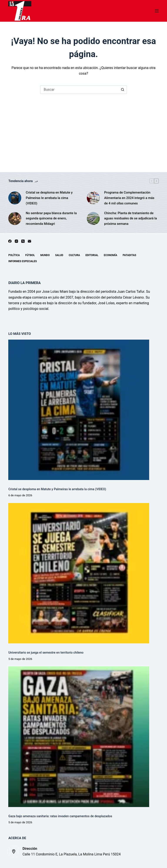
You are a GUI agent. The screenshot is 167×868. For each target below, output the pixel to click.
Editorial (92, 255)
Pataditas (129, 255)
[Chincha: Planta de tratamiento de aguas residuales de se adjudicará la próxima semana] (93, 219)
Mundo (45, 255)
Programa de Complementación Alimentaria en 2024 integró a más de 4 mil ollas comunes (129, 198)
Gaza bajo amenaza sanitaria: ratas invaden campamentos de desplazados (60, 816)
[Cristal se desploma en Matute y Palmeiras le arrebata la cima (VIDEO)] (15, 198)
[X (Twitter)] (23, 241)
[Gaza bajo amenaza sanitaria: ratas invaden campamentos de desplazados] (79, 737)
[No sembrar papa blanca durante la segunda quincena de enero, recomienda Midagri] (15, 219)
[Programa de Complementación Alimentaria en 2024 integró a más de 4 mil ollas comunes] (93, 198)
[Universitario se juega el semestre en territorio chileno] (79, 573)
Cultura (74, 255)
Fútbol (30, 255)
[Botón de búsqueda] (123, 90)
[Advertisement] (84, 127)
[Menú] (157, 11)
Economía (110, 255)
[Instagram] (16, 241)
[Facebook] (10, 241)
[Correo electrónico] (29, 241)
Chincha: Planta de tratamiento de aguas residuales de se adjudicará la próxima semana (131, 219)
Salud (59, 255)
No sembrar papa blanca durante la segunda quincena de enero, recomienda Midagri (51, 219)
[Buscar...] (79, 90)
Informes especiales (23, 261)
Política (14, 255)
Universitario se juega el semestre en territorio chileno (46, 653)
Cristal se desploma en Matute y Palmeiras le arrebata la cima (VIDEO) (49, 198)
